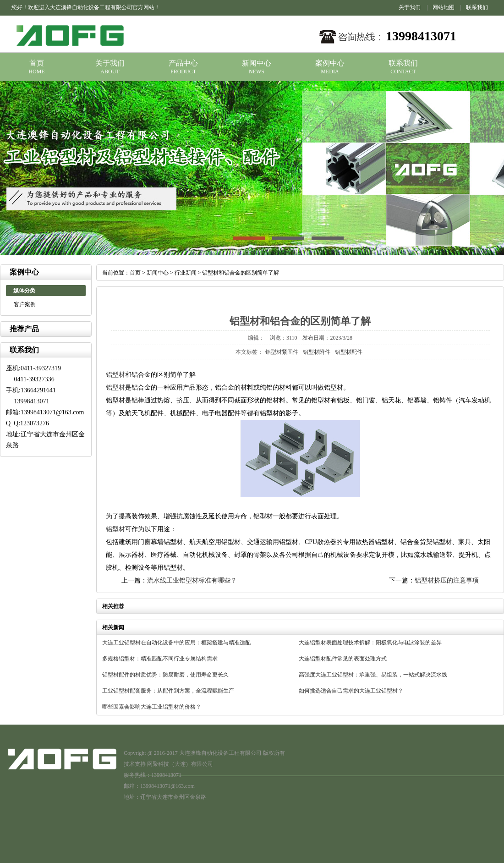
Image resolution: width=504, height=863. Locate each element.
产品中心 (183, 63)
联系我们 (477, 7)
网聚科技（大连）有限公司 (180, 764)
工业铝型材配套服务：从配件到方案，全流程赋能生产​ (168, 691)
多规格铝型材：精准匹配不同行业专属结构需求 (160, 659)
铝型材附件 (317, 352)
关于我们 (410, 7)
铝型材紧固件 (282, 352)
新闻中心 (257, 63)
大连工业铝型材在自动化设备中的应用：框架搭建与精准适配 (176, 643)
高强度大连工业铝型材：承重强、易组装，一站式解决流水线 (373, 675)
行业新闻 (186, 273)
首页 (37, 63)
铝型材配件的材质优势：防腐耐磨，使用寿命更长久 (165, 675)
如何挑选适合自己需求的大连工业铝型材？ (351, 691)
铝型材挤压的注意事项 (447, 580)
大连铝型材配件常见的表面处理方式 (343, 659)
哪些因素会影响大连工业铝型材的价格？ (152, 707)
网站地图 (444, 7)
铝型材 (115, 375)
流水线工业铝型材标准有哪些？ (192, 580)
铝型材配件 (349, 352)
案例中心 (330, 63)
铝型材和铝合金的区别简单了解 (241, 273)
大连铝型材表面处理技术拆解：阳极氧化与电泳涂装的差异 (370, 643)
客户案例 (25, 304)
